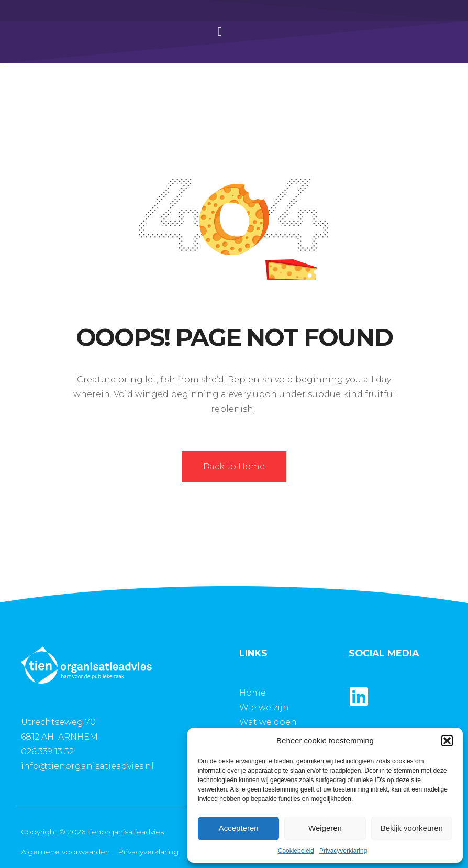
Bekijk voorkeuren (412, 828)
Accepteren (239, 828)
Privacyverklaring (343, 851)
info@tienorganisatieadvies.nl (87, 766)
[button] (447, 741)
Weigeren (325, 828)
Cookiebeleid (296, 851)
